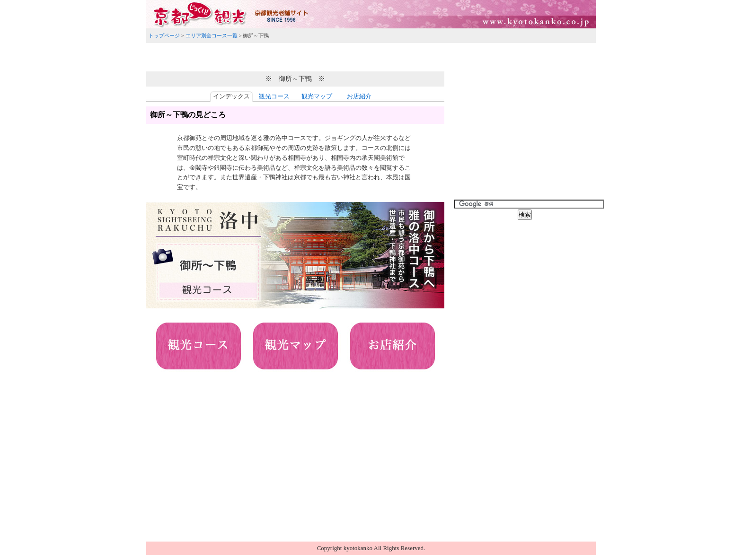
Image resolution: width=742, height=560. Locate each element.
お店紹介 (359, 96)
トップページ (164, 35)
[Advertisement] (371, 56)
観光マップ (317, 96)
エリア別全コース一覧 (212, 35)
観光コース (274, 96)
